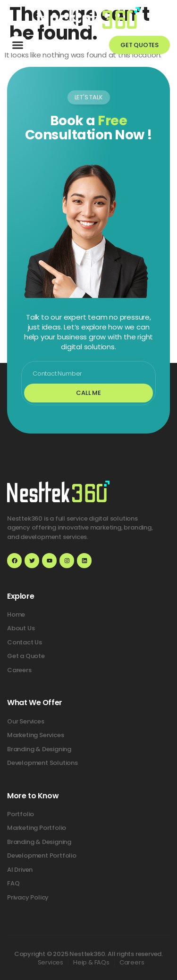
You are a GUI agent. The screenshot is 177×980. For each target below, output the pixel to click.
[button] (18, 45)
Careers (132, 962)
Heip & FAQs (91, 962)
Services (51, 962)
